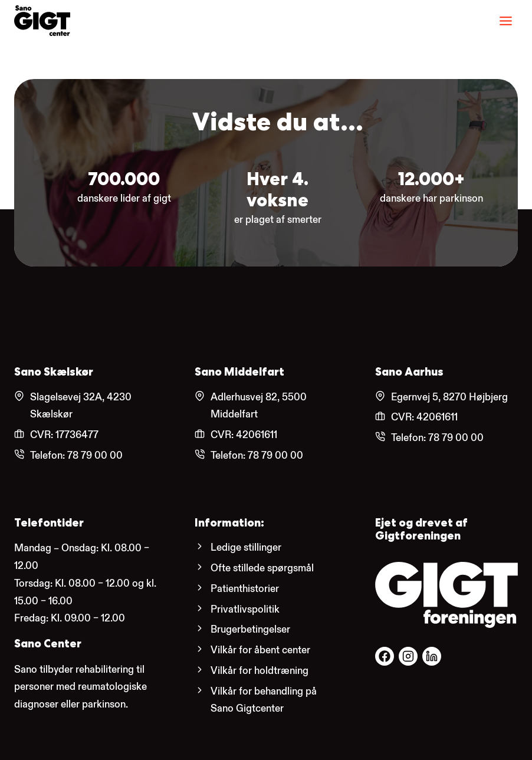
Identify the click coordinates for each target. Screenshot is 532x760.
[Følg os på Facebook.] (385, 656)
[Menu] (506, 21)
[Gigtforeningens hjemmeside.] (446, 595)
